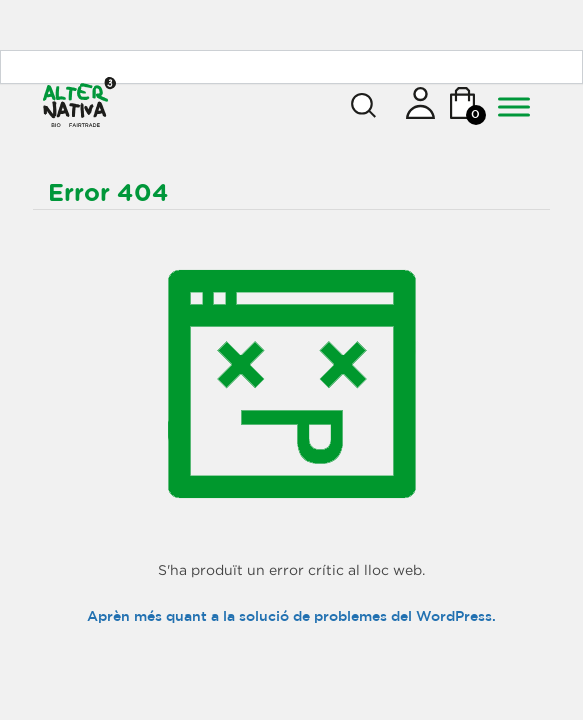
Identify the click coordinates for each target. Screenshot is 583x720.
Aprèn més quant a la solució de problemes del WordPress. (291, 617)
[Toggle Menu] (514, 106)
